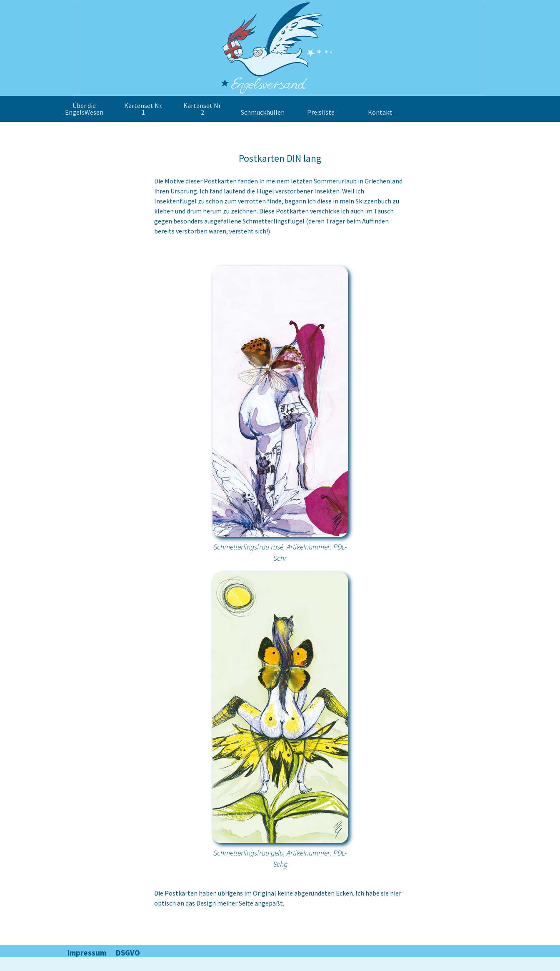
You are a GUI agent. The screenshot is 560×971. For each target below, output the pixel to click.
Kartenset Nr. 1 (143, 109)
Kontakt (380, 112)
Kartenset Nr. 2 (202, 109)
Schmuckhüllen (263, 112)
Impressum (87, 953)
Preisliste (321, 112)
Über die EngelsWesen (84, 109)
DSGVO (128, 953)
